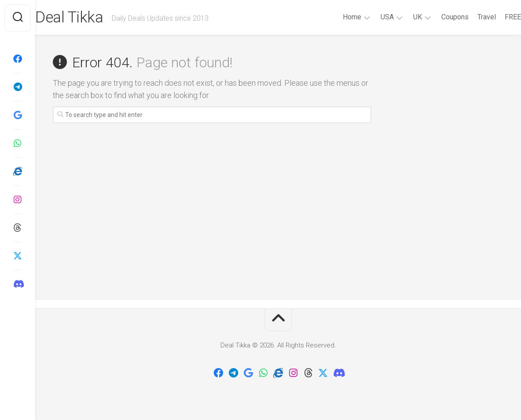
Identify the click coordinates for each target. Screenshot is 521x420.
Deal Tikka (88, 18)
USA (370, 17)
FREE (495, 17)
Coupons (437, 17)
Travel (469, 17)
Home (334, 17)
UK (400, 17)
